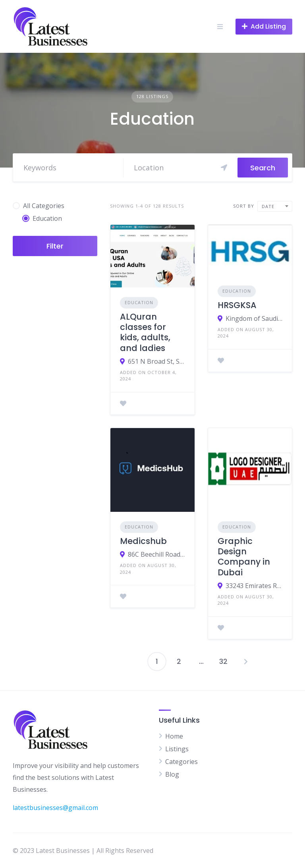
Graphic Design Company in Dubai (244, 557)
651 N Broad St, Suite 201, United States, (156, 361)
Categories (181, 762)
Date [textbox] (268, 206)
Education (139, 302)
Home (174, 736)
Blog (172, 774)
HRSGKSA (237, 305)
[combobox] (275, 206)
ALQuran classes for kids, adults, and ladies (145, 332)
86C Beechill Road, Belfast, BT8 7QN (156, 554)
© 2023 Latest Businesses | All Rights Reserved (83, 851)
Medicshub (143, 541)
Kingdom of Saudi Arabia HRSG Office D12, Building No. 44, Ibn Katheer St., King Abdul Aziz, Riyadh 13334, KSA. (254, 318)
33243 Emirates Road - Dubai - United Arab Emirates (254, 586)
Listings (177, 749)
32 (223, 661)
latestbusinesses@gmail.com (55, 808)
